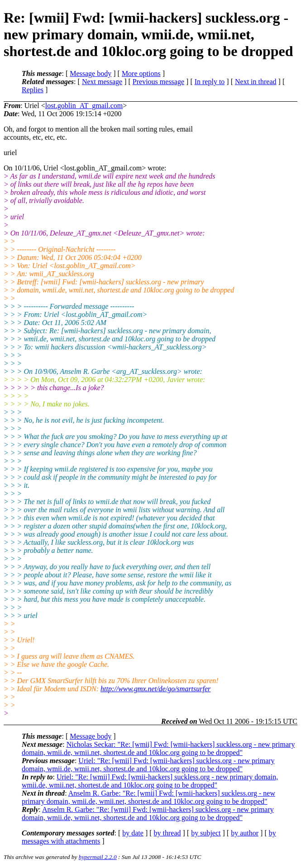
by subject (206, 833)
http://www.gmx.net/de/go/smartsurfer (155, 689)
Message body (91, 73)
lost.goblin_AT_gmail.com (84, 106)
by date (133, 833)
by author (245, 833)
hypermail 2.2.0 (98, 857)
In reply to (210, 82)
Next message (102, 82)
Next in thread (256, 82)
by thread (167, 833)
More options (141, 73)
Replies (33, 90)
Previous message (158, 82)
